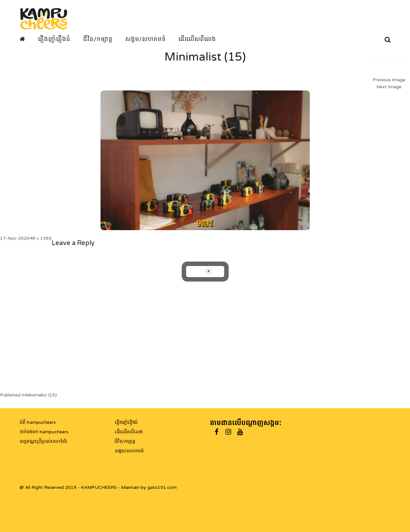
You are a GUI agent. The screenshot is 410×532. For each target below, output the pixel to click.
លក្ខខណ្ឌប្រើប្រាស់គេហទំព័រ (43, 441)
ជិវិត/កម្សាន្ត (125, 441)
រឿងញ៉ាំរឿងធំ (54, 39)
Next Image (389, 87)
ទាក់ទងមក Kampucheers (44, 432)
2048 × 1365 (38, 238)
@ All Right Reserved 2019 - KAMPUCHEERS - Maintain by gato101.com (98, 487)
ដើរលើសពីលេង (197, 39)
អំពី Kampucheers (38, 422)
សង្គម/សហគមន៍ (146, 39)
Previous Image (389, 80)
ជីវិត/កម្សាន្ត (98, 39)
